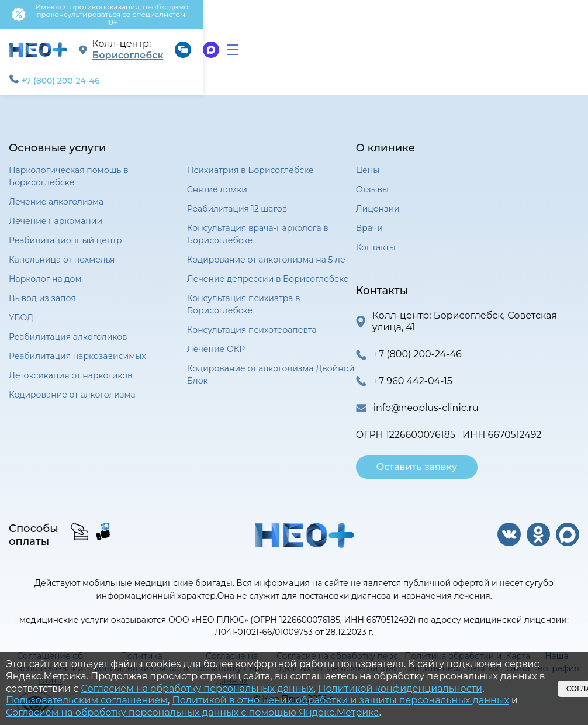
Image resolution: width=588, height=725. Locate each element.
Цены (368, 161)
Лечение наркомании (56, 212)
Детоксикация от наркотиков (71, 366)
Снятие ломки (217, 180)
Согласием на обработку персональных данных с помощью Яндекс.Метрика (193, 712)
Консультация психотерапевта (252, 320)
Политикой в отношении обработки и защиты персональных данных (340, 700)
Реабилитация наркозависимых (77, 347)
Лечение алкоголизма (56, 192)
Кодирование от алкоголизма (72, 385)
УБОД (21, 308)
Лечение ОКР (216, 340)
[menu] (568, 41)
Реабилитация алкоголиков (68, 327)
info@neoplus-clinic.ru (426, 398)
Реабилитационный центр (65, 231)
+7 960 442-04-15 (413, 372)
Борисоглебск (257, 41)
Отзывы (372, 180)
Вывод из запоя (42, 289)
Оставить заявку (417, 458)
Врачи (369, 219)
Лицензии (378, 199)
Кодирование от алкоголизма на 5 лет (268, 250)
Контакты (376, 238)
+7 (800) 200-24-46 (54, 71)
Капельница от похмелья (62, 250)
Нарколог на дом (45, 270)
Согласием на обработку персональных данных (197, 688)
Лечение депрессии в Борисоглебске (268, 270)
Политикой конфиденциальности (400, 688)
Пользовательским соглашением (87, 700)
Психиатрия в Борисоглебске (250, 161)
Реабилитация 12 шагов (237, 199)
